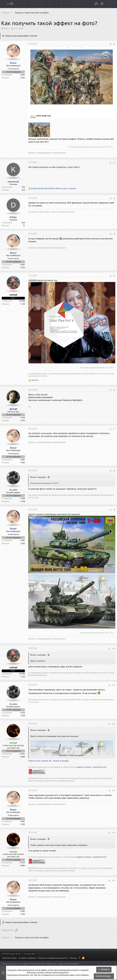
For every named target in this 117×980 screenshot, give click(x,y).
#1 (114, 44)
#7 (114, 429)
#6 (114, 390)
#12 (114, 724)
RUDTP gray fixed (11, 954)
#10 (114, 649)
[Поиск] (112, 4)
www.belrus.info (99, 767)
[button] (3, 4)
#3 (114, 198)
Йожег (7, 28)
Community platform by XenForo (29, 964)
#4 (114, 234)
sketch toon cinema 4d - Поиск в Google (48, 761)
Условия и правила (27, 958)
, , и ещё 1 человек (54, 188)
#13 (114, 791)
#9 (114, 510)
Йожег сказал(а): (38, 477)
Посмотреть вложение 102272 (45, 483)
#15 (114, 880)
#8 (114, 471)
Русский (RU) (30, 954)
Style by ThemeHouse (69, 964)
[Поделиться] (110, 44)
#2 (114, 163)
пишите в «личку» (84, 767)
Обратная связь (9, 958)
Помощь (73, 958)
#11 (114, 685)
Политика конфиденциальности (53, 958)
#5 (114, 276)
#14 (114, 833)
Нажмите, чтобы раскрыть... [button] (72, 755)
